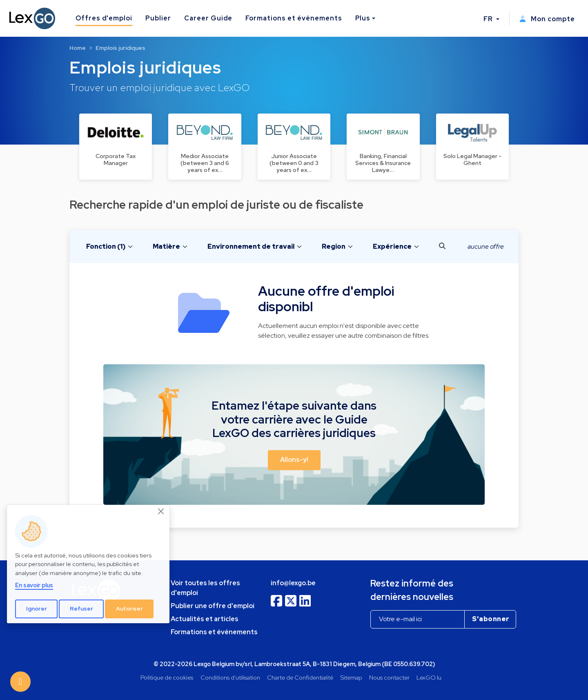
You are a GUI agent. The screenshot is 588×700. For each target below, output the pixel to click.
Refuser (81, 609)
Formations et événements (294, 18)
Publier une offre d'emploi (213, 606)
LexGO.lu (429, 677)
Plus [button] (363, 18)
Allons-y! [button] (294, 460)
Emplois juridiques (120, 48)
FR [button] (489, 19)
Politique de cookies (167, 677)
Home (78, 48)
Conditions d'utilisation (230, 677)
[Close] (161, 512)
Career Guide (208, 18)
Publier (158, 18)
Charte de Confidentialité (300, 677)
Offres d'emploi (104, 18)
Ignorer (37, 609)
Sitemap (351, 677)
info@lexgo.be (293, 583)
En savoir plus (34, 585)
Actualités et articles (205, 619)
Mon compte (547, 19)
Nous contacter (389, 677)
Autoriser (129, 609)
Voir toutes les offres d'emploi (205, 588)
